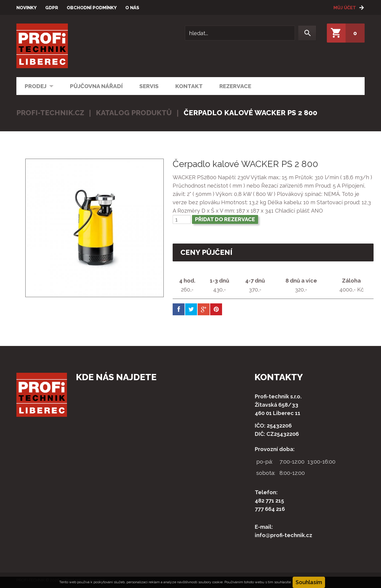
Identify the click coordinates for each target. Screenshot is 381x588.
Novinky (26, 8)
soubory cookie (210, 582)
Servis (149, 86)
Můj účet (345, 8)
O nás (132, 8)
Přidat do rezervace (225, 219)
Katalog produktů (134, 113)
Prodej (35, 86)
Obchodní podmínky (92, 8)
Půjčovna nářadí (96, 86)
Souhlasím (309, 582)
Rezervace (235, 86)
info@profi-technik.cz (284, 535)
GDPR (52, 8)
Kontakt (189, 86)
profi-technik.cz (50, 113)
